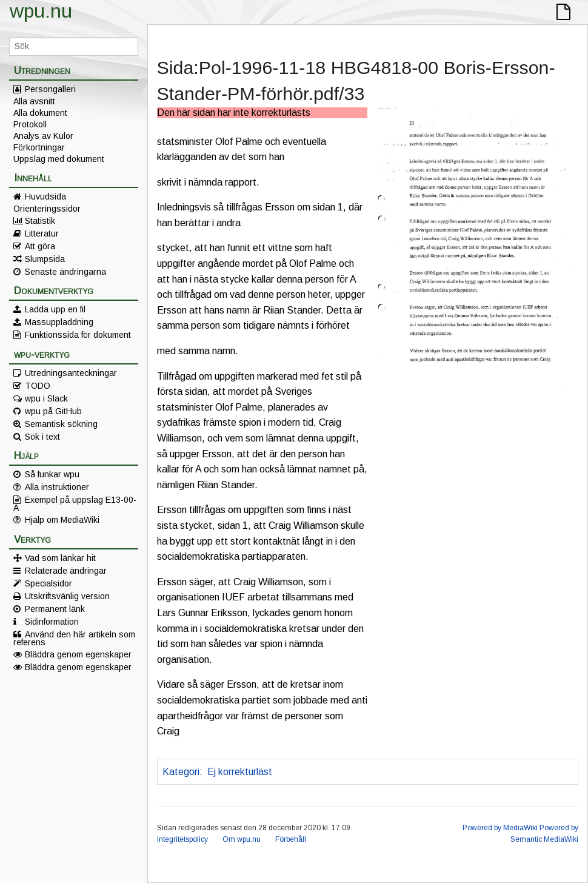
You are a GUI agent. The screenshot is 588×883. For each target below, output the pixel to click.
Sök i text (42, 437)
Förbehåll (291, 839)
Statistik (40, 221)
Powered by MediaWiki (500, 828)
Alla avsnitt (34, 101)
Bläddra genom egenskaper (78, 654)
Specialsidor (48, 583)
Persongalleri (50, 89)
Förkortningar (39, 147)
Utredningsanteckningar (71, 373)
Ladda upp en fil (55, 309)
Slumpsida (45, 259)
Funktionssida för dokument (78, 335)
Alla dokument (40, 113)
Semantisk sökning (61, 424)
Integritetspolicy (182, 839)
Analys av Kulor (43, 136)
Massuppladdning (59, 322)
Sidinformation (52, 622)
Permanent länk (55, 609)
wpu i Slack (46, 398)
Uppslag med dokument (59, 159)
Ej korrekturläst (240, 772)
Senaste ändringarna (65, 272)
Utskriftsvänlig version (67, 596)
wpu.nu (41, 11)
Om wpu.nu (242, 839)
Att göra (40, 246)
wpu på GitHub (53, 411)
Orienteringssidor (47, 209)
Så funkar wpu (52, 474)
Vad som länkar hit (60, 558)
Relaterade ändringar (66, 571)
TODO (38, 386)
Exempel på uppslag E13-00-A (75, 503)
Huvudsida (45, 196)
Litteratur (42, 233)
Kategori (181, 772)
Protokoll (30, 124)
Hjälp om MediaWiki (62, 520)
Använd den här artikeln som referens (74, 638)
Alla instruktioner (57, 487)
